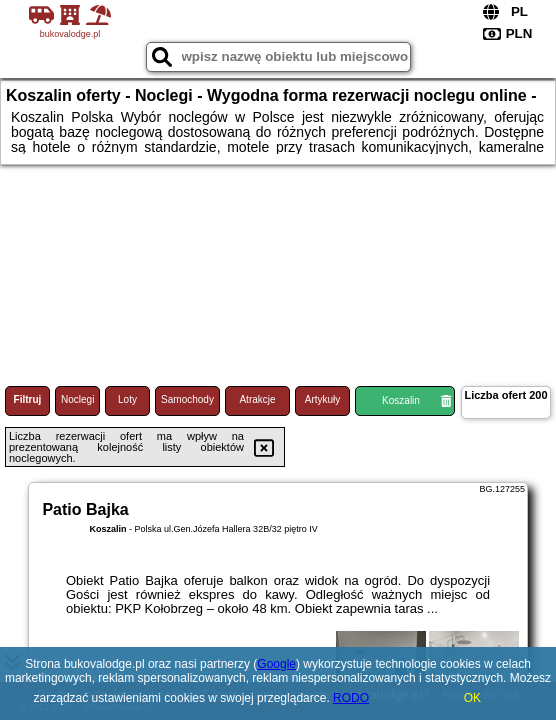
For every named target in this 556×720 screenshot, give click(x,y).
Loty (127, 399)
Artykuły (323, 399)
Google (276, 664)
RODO (351, 698)
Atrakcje (257, 399)
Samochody (187, 399)
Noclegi (77, 399)
